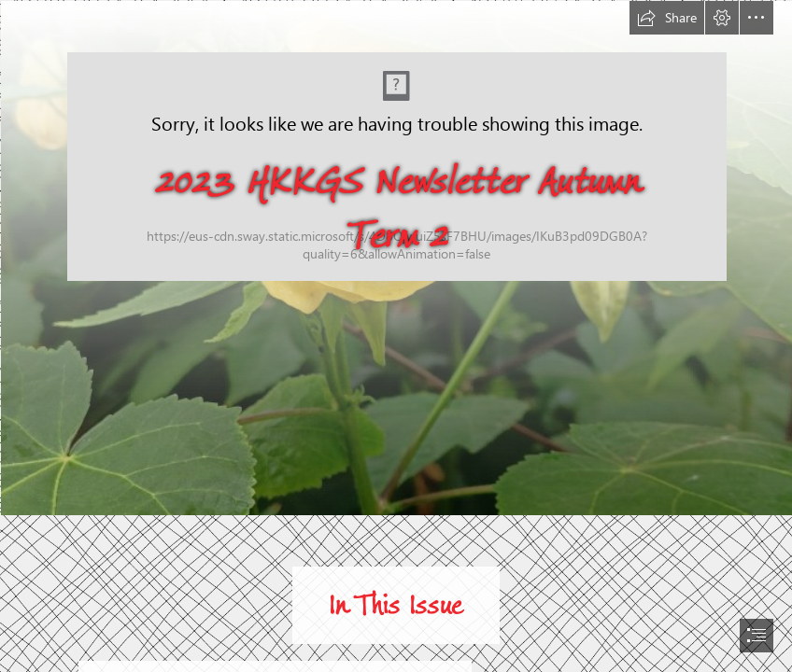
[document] (396, 336)
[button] (667, 18)
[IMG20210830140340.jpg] (396, 257)
